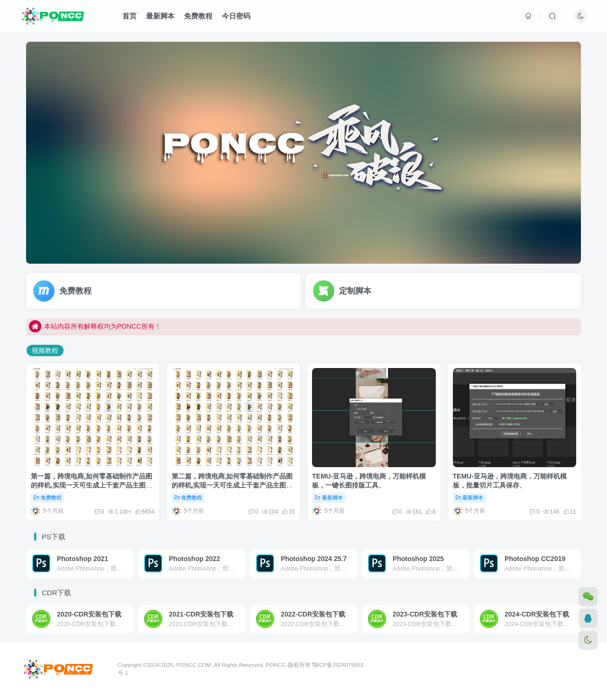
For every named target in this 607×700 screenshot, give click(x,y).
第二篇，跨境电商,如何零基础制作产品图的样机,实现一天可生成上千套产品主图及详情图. (232, 485)
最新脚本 (160, 16)
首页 (129, 16)
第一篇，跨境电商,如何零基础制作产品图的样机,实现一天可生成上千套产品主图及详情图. (92, 485)
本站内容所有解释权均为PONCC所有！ (95, 332)
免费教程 (198, 16)
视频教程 (45, 350)
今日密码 (236, 16)
